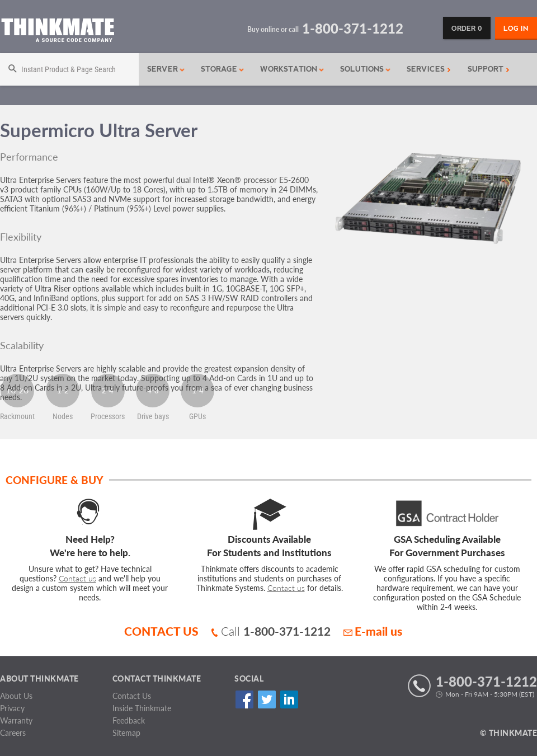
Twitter (267, 700)
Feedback (129, 720)
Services (429, 69)
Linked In (289, 700)
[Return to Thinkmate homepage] (57, 32)
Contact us (77, 578)
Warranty (16, 720)
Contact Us (132, 696)
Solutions (366, 69)
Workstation (292, 69)
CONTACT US (161, 631)
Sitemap (126, 733)
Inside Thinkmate (142, 708)
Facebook (244, 700)
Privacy (12, 708)
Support (489, 69)
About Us (16, 696)
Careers (13, 733)
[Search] (69, 69)
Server (166, 69)
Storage (223, 69)
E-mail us (373, 631)
